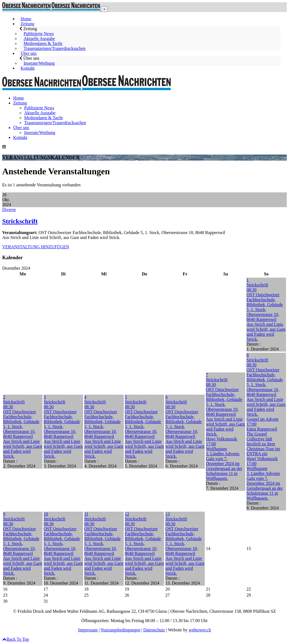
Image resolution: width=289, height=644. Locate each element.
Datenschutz (154, 630)
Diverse (9, 210)
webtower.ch (200, 630)
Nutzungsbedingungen (120, 630)
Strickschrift (20, 221)
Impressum (88, 630)
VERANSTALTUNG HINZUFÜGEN (36, 247)
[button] (104, 9)
